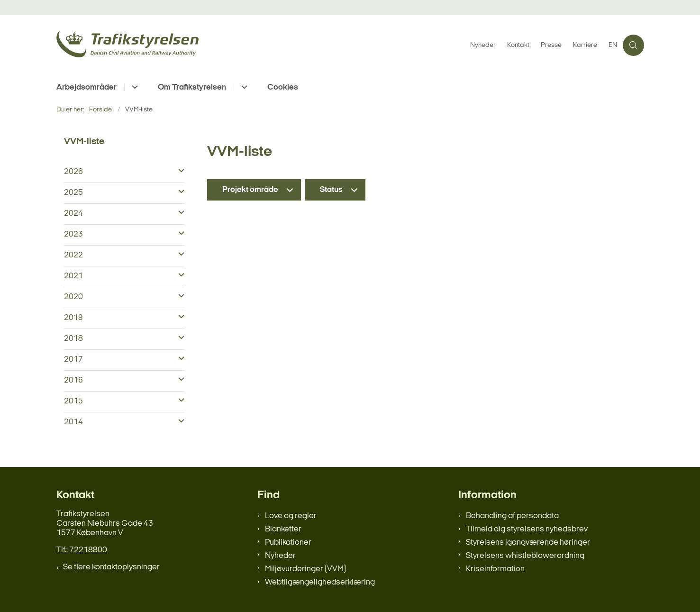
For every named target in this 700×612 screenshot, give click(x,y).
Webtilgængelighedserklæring (320, 582)
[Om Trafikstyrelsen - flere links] (243, 87)
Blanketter (283, 529)
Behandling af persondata (512, 516)
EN (613, 46)
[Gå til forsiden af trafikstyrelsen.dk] (260, 45)
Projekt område (250, 190)
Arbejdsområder (86, 87)
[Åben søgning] (633, 45)
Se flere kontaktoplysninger (111, 567)
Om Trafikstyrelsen (192, 87)
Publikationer (288, 543)
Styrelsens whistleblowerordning (525, 556)
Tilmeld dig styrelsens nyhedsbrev (527, 529)
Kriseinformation (495, 569)
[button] (179, 171)
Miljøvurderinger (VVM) (305, 569)
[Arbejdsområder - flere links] (133, 87)
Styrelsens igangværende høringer (528, 543)
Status (331, 190)
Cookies (283, 87)
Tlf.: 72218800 (82, 550)
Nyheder (280, 556)
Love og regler (291, 516)
